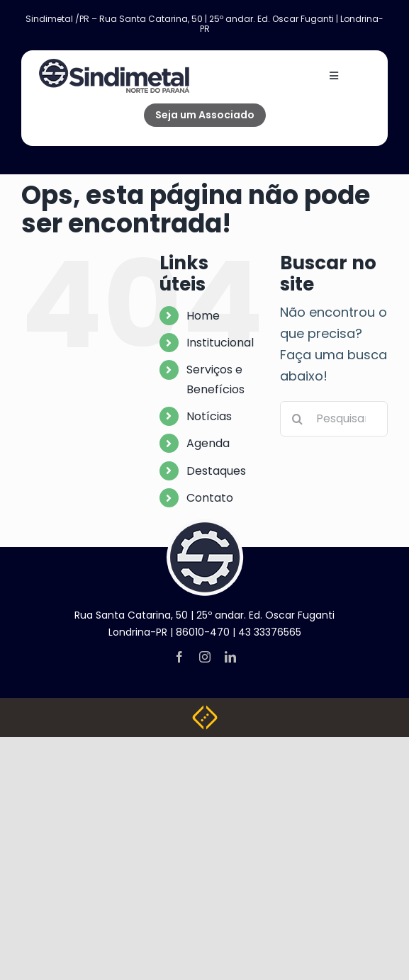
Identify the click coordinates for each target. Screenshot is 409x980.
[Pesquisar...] (334, 419)
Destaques (216, 471)
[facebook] (179, 657)
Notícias (209, 416)
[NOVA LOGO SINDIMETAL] (114, 65)
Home (203, 316)
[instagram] (205, 657)
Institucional (220, 343)
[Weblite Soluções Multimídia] (205, 711)
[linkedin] (230, 657)
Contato (210, 498)
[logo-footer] (205, 525)
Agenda (208, 443)
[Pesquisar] (298, 419)
